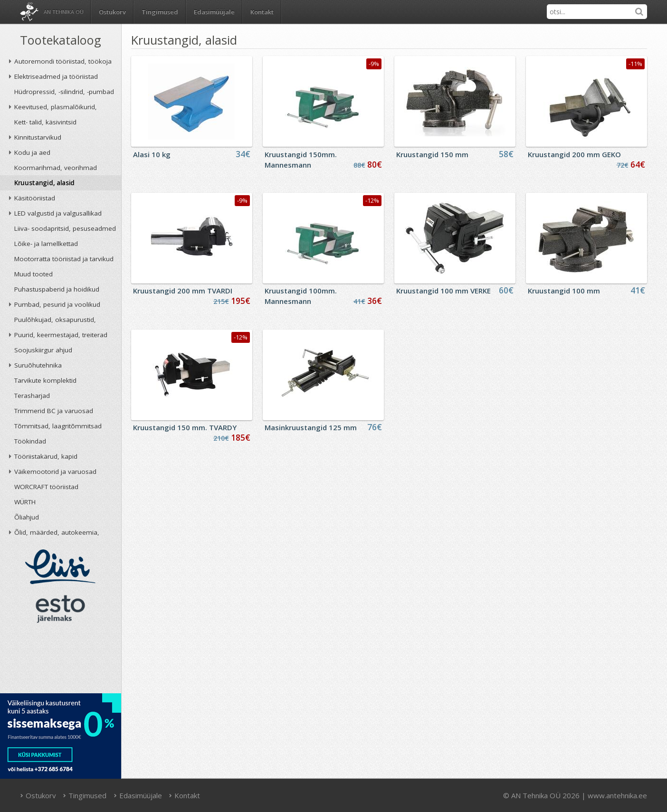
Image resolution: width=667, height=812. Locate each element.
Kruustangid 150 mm (432, 154)
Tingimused (160, 12)
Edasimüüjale (214, 12)
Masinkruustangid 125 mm (311, 427)
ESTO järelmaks (60, 609)
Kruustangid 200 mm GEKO (574, 154)
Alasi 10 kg (152, 154)
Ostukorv (38, 795)
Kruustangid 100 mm (564, 291)
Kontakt (262, 12)
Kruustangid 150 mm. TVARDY (185, 427)
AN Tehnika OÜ (64, 12)
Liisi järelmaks (60, 567)
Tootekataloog (61, 40)
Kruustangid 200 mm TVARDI (183, 291)
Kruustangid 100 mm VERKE (443, 291)
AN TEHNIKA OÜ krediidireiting (61, 661)
